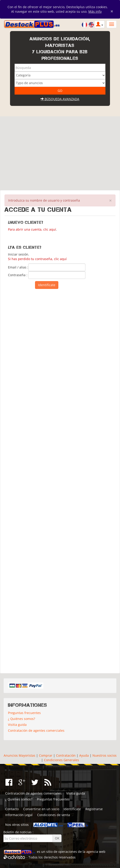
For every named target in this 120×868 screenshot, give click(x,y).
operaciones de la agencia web (82, 852)
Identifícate (72, 809)
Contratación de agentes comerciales (36, 730)
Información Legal (19, 815)
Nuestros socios (105, 755)
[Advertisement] (60, 151)
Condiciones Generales (61, 760)
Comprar (46, 755)
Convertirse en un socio (41, 809)
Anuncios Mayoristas (19, 755)
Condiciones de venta (54, 815)
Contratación (66, 755)
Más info (95, 11)
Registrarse (94, 809)
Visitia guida (17, 725)
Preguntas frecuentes (24, 713)
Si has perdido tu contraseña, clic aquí (37, 259)
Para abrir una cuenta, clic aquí (32, 229)
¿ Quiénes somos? (22, 719)
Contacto (12, 809)
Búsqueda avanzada (60, 99)
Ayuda (84, 755)
